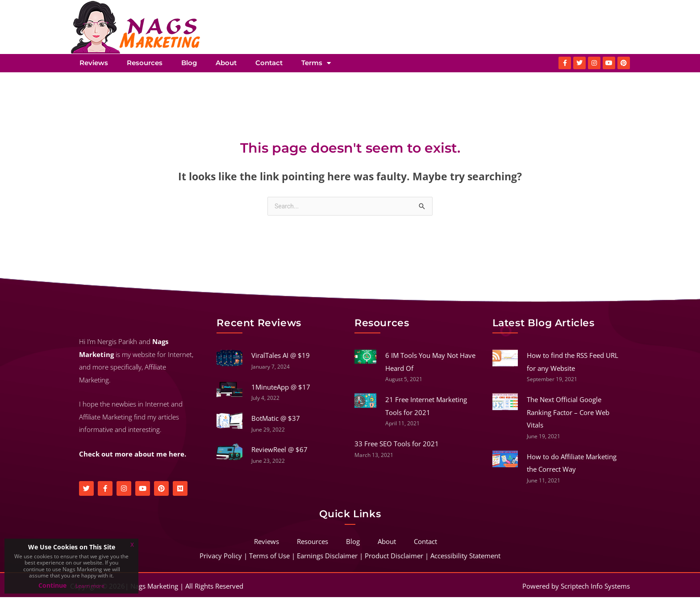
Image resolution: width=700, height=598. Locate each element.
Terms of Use (269, 556)
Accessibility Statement (465, 556)
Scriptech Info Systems (595, 587)
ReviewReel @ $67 (279, 450)
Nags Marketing (154, 587)
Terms (316, 63)
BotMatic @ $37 (276, 419)
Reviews (94, 63)
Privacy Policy (221, 556)
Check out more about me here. (133, 455)
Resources (145, 63)
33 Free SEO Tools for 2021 (397, 444)
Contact (269, 63)
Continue (52, 585)
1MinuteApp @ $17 (281, 388)
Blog (189, 63)
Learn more (90, 586)
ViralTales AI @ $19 (281, 356)
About (226, 63)
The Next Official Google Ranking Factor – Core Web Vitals (568, 413)
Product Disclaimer (394, 556)
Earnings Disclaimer (327, 556)
